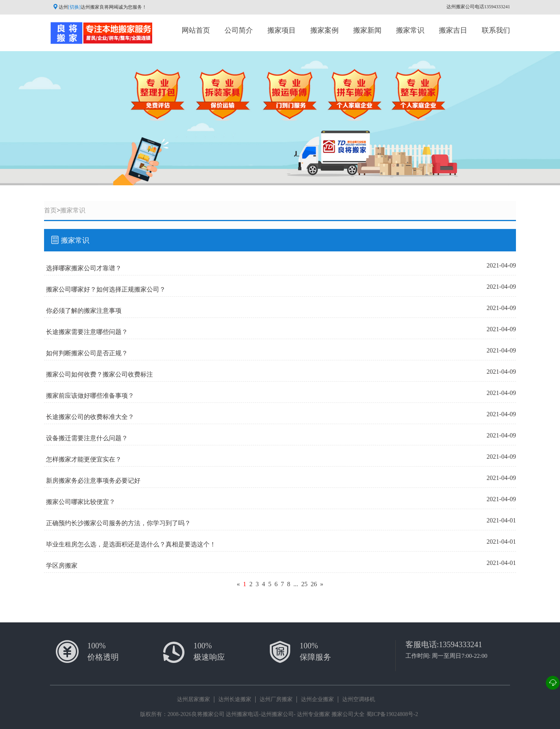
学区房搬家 (62, 566)
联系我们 (496, 30)
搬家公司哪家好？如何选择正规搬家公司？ (106, 289)
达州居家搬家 (193, 699)
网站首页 (196, 30)
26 (314, 584)
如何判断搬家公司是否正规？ (87, 353)
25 (304, 584)
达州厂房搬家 (276, 699)
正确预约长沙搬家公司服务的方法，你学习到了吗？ (118, 523)
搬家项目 (282, 30)
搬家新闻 (367, 30)
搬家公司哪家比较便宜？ (81, 502)
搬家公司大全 (348, 714)
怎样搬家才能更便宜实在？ (84, 459)
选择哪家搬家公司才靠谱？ (84, 268)
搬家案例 (324, 30)
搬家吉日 (453, 30)
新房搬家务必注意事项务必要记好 (93, 481)
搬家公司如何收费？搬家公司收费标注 (99, 374)
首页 (50, 210)
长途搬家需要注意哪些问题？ (87, 332)
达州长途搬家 (235, 699)
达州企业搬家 (317, 699)
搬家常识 (410, 30)
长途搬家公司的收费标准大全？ (90, 417)
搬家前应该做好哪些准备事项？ (90, 396)
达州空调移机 (359, 699)
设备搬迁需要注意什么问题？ (87, 438)
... (296, 584)
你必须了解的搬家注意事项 (84, 311)
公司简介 (239, 30)
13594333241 (461, 644)
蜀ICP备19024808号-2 (392, 714)
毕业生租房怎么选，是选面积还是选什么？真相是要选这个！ (131, 544)
